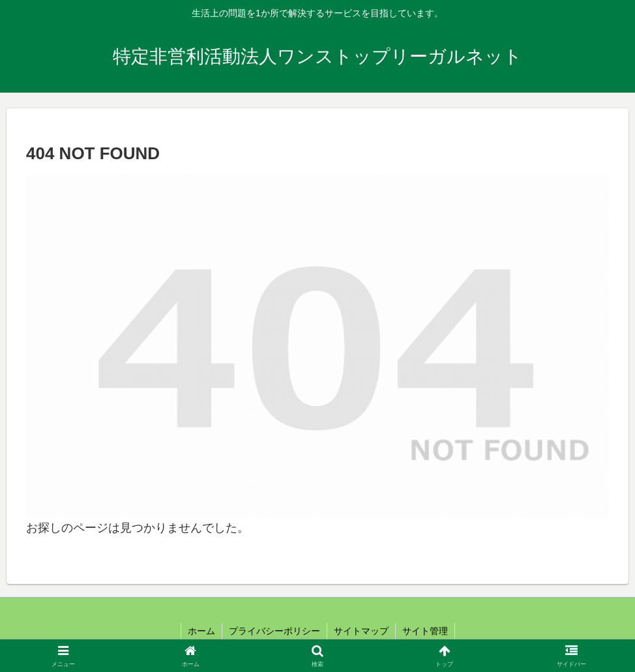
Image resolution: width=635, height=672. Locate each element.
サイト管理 (425, 631)
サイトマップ (361, 631)
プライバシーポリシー (274, 631)
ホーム (201, 631)
